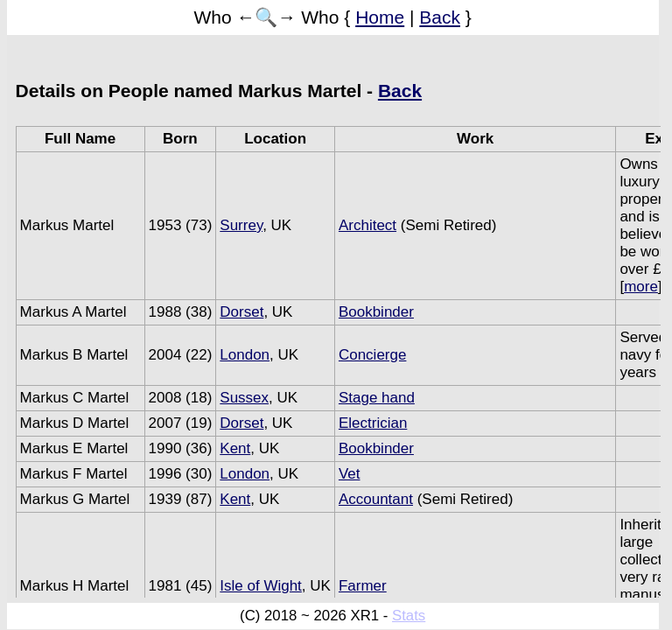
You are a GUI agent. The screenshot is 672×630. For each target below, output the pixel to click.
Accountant (376, 499)
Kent (235, 448)
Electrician (373, 423)
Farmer (363, 586)
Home (380, 17)
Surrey (241, 225)
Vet (350, 474)
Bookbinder (376, 312)
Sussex (244, 398)
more (641, 287)
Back (440, 17)
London (245, 355)
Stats (409, 616)
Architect (367, 225)
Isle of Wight (261, 586)
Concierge (373, 355)
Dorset (241, 312)
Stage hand (377, 398)
